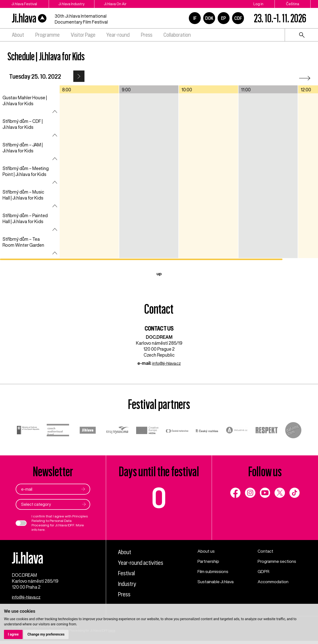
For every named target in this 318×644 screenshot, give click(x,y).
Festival (127, 573)
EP (224, 18)
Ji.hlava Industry (75, 4)
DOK (209, 18)
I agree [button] (13, 634)
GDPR (264, 571)
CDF (238, 18)
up (159, 273)
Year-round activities (143, 562)
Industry (128, 583)
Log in (258, 4)
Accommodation (275, 581)
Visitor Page (83, 35)
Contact (266, 551)
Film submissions (215, 571)
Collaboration (177, 35)
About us (207, 551)
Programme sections (278, 561)
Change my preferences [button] (46, 634)
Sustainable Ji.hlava (217, 581)
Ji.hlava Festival (24, 4)
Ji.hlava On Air (122, 4)
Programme (47, 35)
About (18, 35)
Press (147, 35)
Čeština (293, 4)
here (42, 530)
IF (195, 18)
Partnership (209, 561)
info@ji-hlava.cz (167, 363)
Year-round (118, 35)
